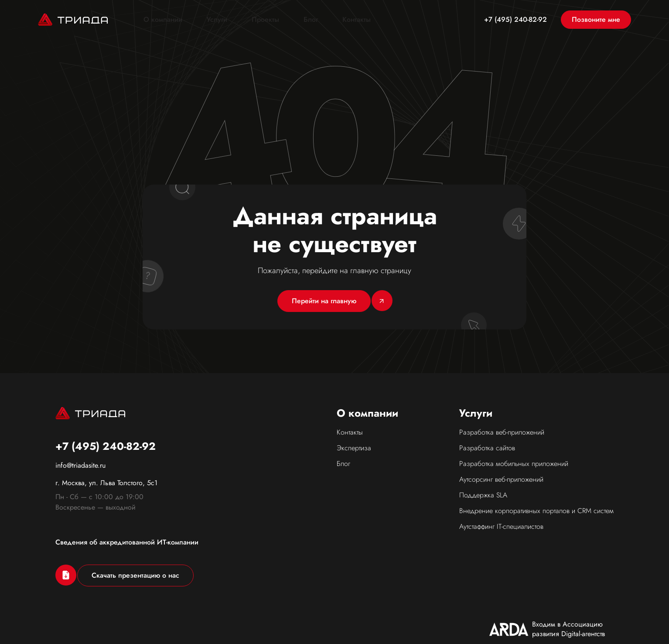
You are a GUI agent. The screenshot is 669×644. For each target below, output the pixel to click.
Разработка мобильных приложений (514, 464)
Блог (311, 20)
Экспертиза (354, 448)
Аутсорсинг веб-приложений (501, 479)
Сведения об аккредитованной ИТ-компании (127, 542)
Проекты (265, 20)
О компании (163, 20)
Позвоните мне (596, 19)
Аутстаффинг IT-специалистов (501, 526)
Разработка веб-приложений (502, 432)
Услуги (217, 20)
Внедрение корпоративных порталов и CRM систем (536, 511)
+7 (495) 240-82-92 (515, 20)
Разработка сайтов (487, 448)
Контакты (357, 20)
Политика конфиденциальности (565, 629)
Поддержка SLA (483, 495)
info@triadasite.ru (80, 465)
